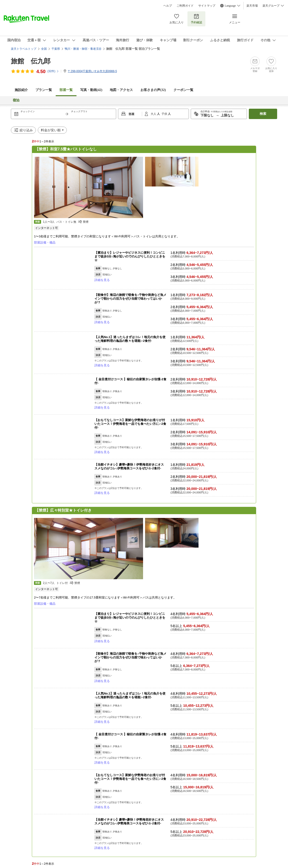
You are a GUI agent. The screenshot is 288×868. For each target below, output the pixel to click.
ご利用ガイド (185, 6)
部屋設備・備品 (45, 242)
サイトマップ (207, 6)
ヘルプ (168, 6)
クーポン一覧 (183, 90)
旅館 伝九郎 (31, 61)
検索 (263, 114)
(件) (53, 71)
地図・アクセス (121, 90)
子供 (165, 114)
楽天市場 (252, 6)
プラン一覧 (44, 90)
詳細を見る (102, 280)
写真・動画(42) (91, 90)
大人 (154, 114)
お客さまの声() (153, 90)
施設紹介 (21, 90)
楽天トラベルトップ (24, 49)
